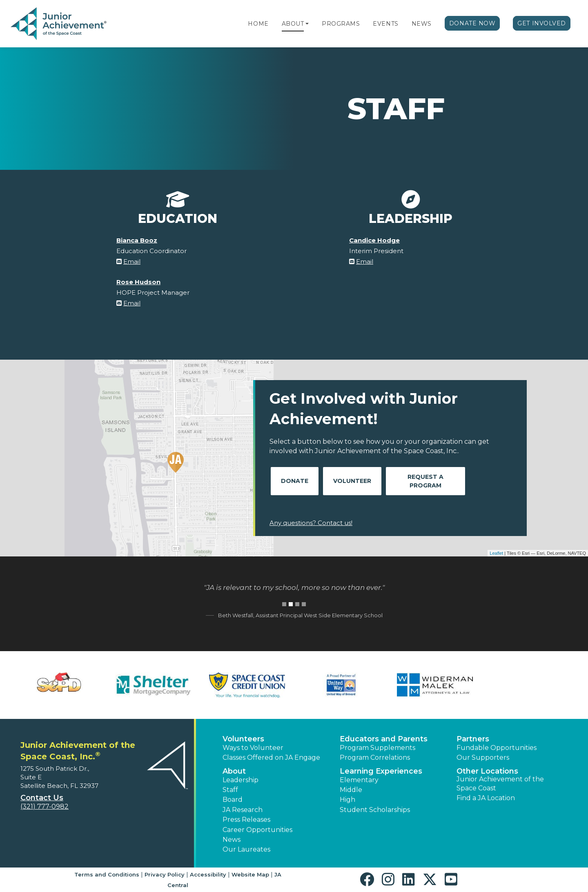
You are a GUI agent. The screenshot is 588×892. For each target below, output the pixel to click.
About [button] (234, 771)
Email (132, 261)
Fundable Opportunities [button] (497, 748)
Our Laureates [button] (246, 849)
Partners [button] (473, 739)
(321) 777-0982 (45, 806)
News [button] (232, 840)
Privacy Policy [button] (165, 874)
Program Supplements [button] (378, 748)
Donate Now (472, 23)
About (293, 24)
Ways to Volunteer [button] (253, 748)
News (422, 24)
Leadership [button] (241, 780)
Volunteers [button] (243, 739)
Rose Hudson (138, 282)
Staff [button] (230, 790)
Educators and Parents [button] (384, 739)
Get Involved (542, 23)
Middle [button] (351, 790)
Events (385, 24)
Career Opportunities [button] (257, 830)
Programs (341, 24)
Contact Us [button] (42, 798)
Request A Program (425, 481)
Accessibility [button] (208, 874)
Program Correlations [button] (375, 757)
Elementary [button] (359, 780)
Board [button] (233, 800)
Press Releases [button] (246, 820)
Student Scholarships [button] (375, 810)
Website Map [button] (250, 874)
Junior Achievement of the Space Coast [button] (500, 784)
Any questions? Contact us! (311, 523)
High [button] (347, 800)
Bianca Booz (137, 240)
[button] (307, 24)
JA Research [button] (243, 810)
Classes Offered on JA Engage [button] (271, 757)
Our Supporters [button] (483, 757)
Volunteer (352, 481)
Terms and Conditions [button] (107, 874)
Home (258, 24)
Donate (295, 481)
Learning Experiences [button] (381, 771)
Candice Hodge (374, 240)
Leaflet (496, 553)
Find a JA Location (486, 798)
